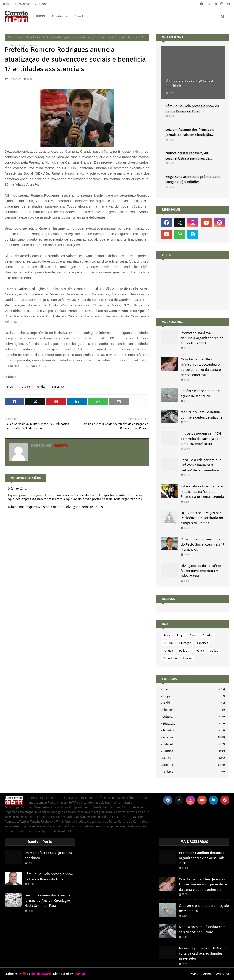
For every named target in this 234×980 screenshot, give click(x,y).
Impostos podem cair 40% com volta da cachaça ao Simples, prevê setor (201, 439)
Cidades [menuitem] (58, 16)
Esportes (203, 643)
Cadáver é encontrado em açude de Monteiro (201, 394)
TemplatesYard (41, 974)
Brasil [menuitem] (79, 16)
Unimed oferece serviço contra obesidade (189, 83)
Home (194, 974)
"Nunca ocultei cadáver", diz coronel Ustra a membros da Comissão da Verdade (187, 156)
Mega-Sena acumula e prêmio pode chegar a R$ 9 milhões (193, 179)
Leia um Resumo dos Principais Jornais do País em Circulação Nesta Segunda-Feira (190, 132)
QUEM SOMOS (22, 4)
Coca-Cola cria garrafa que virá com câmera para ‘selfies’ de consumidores (201, 465)
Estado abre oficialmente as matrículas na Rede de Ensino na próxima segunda (202, 491)
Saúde (214, 651)
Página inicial (16, 38)
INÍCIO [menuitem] (41, 16)
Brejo (180, 636)
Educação (185, 643)
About (207, 974)
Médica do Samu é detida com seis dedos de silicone (202, 415)
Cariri (193, 636)
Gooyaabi (80, 974)
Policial (184, 651)
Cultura (168, 643)
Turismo (188, 658)
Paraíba (25, 387)
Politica (41, 387)
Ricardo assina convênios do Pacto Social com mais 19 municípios (203, 544)
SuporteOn (59, 387)
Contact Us (223, 974)
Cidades (208, 636)
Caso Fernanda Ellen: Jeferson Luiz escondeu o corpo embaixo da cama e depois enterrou (201, 367)
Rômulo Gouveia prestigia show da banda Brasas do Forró (192, 109)
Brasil (30, 38)
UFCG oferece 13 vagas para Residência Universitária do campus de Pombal (202, 518)
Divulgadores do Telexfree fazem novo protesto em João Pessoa (201, 571)
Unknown (15, 79)
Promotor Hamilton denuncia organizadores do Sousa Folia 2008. (202, 338)
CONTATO (40, 4)
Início (6, 4)
